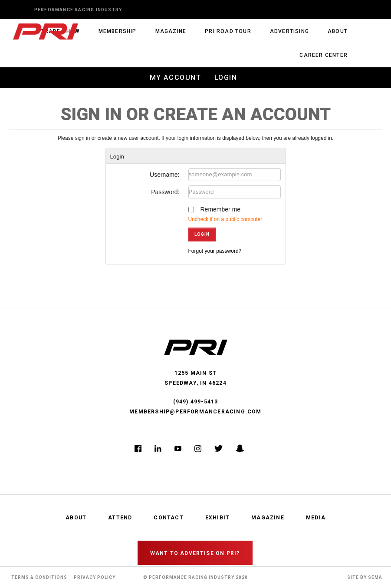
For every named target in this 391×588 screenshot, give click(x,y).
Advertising (289, 31)
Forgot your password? (215, 251)
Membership (118, 31)
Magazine (171, 31)
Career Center (324, 55)
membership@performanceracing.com (195, 412)
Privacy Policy (95, 577)
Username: (164, 175)
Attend (120, 518)
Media (316, 518)
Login (226, 78)
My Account (176, 78)
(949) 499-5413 (196, 402)
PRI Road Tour (228, 31)
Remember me (221, 209)
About (338, 31)
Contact (168, 518)
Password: (165, 192)
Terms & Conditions (39, 577)
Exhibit (217, 518)
